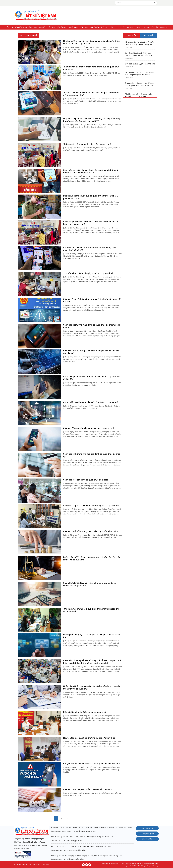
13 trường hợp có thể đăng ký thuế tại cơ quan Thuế (88, 273)
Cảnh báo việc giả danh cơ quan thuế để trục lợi (86, 480)
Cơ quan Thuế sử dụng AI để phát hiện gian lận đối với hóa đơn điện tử (91, 352)
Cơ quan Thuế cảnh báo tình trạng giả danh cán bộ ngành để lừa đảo (92, 300)
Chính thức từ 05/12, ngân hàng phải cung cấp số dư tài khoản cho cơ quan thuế (90, 584)
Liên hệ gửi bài (147, 839)
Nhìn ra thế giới (93, 27)
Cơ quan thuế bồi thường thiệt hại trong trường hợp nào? (91, 531)
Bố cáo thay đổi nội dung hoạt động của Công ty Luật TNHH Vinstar (139, 74)
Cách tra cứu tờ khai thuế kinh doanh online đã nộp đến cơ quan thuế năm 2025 (91, 249)
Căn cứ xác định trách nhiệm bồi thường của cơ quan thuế (91, 506)
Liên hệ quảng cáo (147, 834)
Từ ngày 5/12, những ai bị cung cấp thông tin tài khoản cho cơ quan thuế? (91, 610)
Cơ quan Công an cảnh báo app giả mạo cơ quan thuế (89, 428)
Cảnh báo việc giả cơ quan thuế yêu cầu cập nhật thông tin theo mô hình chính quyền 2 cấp (91, 171)
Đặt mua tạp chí (147, 828)
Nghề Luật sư (39, 27)
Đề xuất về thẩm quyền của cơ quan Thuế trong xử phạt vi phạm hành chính (91, 197)
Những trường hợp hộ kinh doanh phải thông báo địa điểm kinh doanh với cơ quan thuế (91, 42)
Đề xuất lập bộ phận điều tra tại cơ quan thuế (85, 712)
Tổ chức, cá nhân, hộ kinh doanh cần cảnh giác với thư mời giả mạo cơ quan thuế (91, 94)
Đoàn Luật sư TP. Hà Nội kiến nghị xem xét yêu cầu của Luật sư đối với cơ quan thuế (92, 558)
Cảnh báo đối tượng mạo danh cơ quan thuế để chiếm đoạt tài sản (91, 326)
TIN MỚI (132, 36)
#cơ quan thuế (29, 36)
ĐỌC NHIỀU (149, 36)
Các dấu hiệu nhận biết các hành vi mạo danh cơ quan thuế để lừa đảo (91, 378)
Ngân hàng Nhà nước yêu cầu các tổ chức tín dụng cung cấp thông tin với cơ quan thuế (92, 688)
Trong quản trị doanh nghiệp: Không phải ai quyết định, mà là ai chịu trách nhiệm (140, 84)
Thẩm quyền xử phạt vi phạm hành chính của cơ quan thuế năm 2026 (91, 68)
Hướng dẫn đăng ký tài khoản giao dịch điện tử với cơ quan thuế (91, 636)
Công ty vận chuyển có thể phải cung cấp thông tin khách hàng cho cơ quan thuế (91, 223)
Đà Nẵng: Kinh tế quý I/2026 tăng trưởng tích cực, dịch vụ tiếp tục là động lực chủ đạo (139, 54)
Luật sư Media (143, 27)
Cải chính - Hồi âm (159, 27)
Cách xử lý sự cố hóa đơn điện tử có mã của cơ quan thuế (90, 402)
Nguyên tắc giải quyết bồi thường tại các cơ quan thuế (89, 738)
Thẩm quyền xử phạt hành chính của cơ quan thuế (87, 144)
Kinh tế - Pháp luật (76, 27)
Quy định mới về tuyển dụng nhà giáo (140, 64)
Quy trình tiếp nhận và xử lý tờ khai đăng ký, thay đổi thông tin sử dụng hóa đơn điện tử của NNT (92, 120)
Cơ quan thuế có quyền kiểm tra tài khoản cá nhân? (88, 789)
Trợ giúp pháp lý (109, 27)
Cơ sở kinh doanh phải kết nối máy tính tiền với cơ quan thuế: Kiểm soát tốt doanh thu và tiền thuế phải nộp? (93, 662)
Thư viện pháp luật (127, 27)
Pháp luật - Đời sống (56, 27)
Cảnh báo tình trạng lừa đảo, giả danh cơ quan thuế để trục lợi (92, 455)
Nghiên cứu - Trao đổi (22, 27)
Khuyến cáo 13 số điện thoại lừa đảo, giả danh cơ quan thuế (92, 764)
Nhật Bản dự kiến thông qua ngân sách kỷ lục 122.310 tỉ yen (138, 95)
